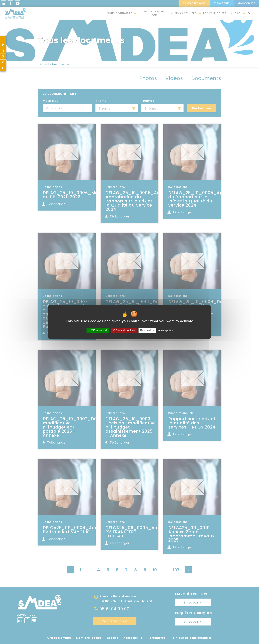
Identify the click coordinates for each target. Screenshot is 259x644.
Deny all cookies (124, 330)
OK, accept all (98, 330)
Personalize (147, 330)
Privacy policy (165, 330)
